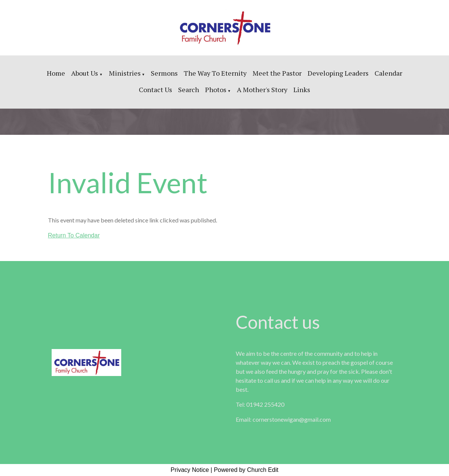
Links (302, 90)
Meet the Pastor (277, 73)
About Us (85, 73)
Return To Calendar (74, 235)
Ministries (125, 73)
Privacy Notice (190, 470)
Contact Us (155, 90)
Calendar (388, 73)
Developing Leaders (338, 73)
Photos (216, 90)
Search (189, 90)
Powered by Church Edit (246, 470)
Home (56, 73)
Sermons (164, 73)
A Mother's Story (262, 90)
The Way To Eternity (215, 73)
